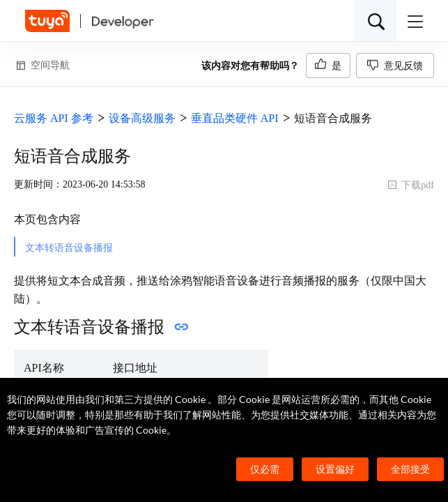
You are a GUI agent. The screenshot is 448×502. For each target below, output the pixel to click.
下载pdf (411, 185)
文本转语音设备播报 (69, 248)
